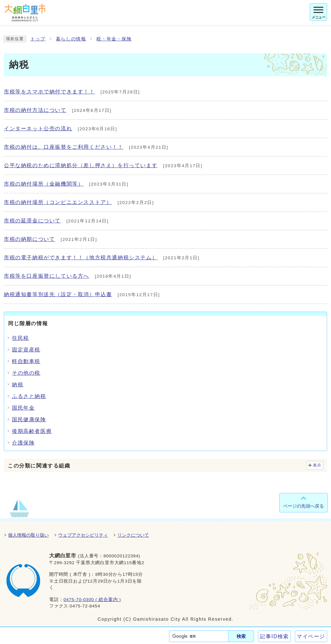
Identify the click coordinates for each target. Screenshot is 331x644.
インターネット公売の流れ (38, 129)
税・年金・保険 (114, 39)
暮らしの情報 (71, 39)
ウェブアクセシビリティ (83, 535)
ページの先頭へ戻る (304, 506)
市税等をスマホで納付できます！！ (49, 92)
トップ (38, 39)
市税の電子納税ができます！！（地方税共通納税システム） (81, 258)
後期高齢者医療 (32, 431)
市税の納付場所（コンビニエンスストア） (58, 202)
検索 (241, 636)
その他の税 (26, 373)
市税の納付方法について (35, 110)
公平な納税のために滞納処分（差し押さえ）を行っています (81, 165)
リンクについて (133, 535)
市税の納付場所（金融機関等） (44, 184)
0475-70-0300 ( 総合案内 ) (92, 600)
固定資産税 (26, 350)
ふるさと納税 (29, 396)
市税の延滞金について (32, 221)
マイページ (311, 636)
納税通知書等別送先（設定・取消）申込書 (58, 294)
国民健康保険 (29, 419)
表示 (317, 465)
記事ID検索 (274, 636)
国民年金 (23, 408)
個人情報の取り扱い (28, 535)
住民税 (21, 338)
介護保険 (23, 443)
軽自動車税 (26, 361)
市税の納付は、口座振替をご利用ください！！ (64, 147)
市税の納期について (29, 239)
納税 (18, 385)
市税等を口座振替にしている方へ (47, 276)
